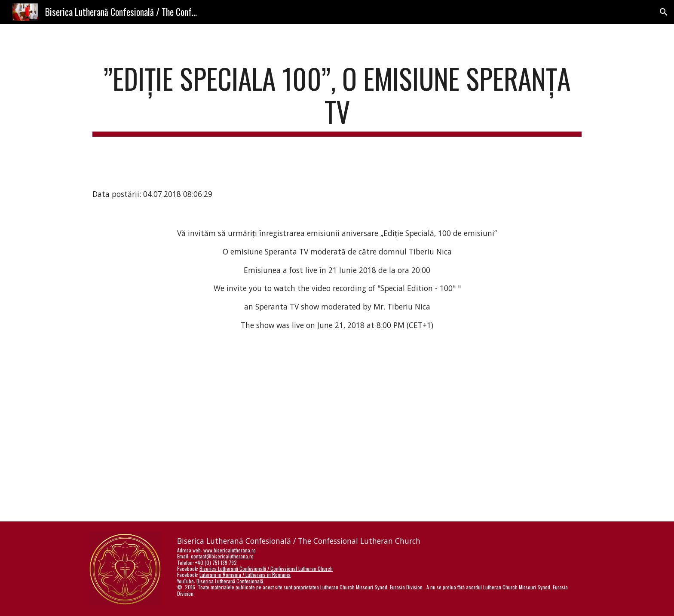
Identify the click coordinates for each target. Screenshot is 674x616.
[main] (337, 99)
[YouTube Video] (316, 408)
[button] (664, 12)
